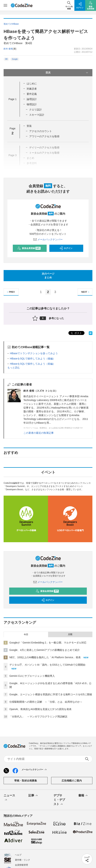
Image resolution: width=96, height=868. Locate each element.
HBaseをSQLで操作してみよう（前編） (33, 364)
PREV (10, 292)
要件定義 (32, 94)
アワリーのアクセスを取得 (44, 136)
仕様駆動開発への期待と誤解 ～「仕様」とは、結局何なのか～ (46, 702)
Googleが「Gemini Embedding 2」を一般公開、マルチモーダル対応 (48, 643)
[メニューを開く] (5, 5)
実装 (29, 126)
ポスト (76, 333)
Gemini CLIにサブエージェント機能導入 (32, 676)
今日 (26, 634)
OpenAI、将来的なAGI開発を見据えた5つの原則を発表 (40, 709)
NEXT (86, 292)
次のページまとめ (48, 276)
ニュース (9, 798)
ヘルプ (18, 855)
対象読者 (32, 89)
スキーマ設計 (37, 115)
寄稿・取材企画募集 (26, 781)
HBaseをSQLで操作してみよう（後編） (33, 359)
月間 (70, 634)
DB (6, 59)
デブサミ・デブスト (59, 800)
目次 (67, 73)
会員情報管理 (21, 865)
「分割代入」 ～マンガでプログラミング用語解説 (38, 717)
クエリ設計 (35, 110)
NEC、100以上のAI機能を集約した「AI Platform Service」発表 (45, 657)
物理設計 (32, 104)
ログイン (66, 248)
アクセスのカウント (41, 131)
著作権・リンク (23, 860)
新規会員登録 (29, 248)
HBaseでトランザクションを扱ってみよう (34, 353)
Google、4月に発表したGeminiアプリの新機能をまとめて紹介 (45, 650)
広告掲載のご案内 (72, 781)
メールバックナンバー (48, 239)
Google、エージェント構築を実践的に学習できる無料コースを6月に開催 (51, 694)
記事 (33, 796)
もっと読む (14, 368)
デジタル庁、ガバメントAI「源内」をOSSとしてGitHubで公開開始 (47, 665)
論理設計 (32, 99)
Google (15, 59)
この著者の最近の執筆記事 (39, 433)
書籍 (83, 796)
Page (12, 99)
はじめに (32, 83)
